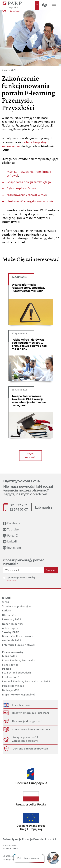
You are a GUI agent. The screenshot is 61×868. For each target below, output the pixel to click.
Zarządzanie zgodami (25, 741)
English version (22, 705)
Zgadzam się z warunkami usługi (21, 578)
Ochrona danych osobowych (30, 749)
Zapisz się (51, 570)
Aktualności (15, 11)
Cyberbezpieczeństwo (21, 189)
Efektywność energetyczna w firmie (30, 201)
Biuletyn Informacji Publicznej (31, 713)
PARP (4, 11)
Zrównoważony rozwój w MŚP (26, 195)
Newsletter (11, 581)
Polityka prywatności (25, 737)
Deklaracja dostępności (27, 721)
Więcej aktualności (30, 456)
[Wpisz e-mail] (23, 570)
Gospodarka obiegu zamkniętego (29, 182)
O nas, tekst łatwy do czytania (31, 730)
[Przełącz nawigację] (54, 5)
